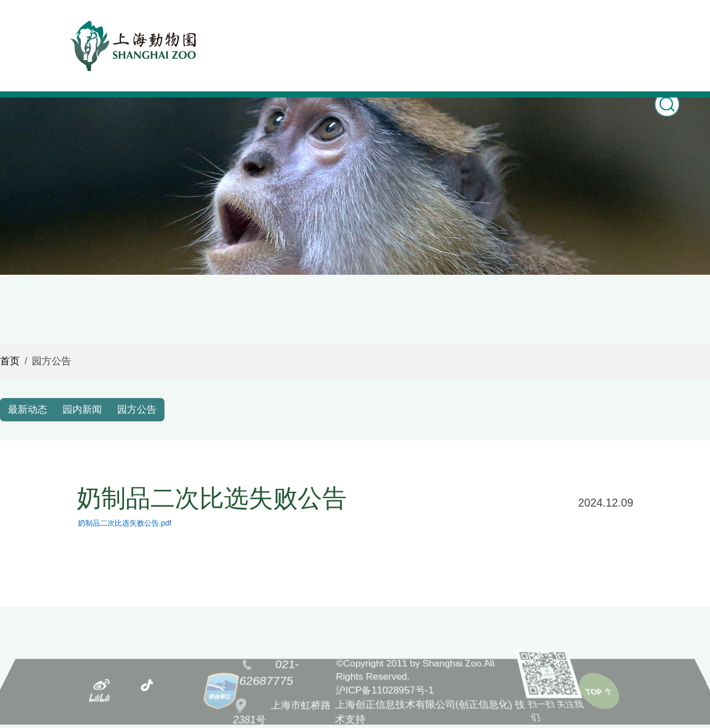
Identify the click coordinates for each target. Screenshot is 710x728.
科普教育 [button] (387, 29)
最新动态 (28, 409)
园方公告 (137, 409)
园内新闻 (82, 409)
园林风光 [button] (439, 29)
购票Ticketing (542, 40)
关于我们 (645, 29)
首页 (242, 29)
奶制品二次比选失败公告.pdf (125, 523)
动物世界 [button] (336, 29)
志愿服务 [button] (593, 29)
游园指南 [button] (490, 29)
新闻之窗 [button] (284, 29)
